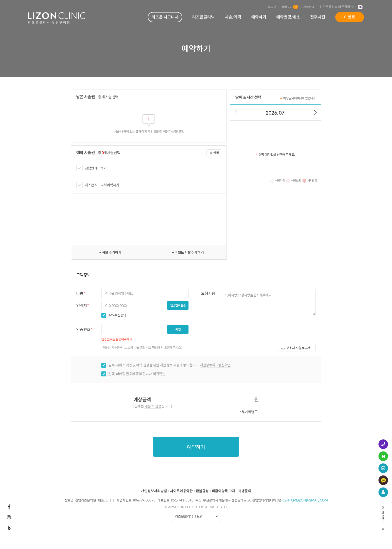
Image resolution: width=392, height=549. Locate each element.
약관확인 (159, 374)
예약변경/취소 (288, 17)
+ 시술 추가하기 (110, 252)
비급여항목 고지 (223, 491)
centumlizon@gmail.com (305, 500)
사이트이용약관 (181, 491)
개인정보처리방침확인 (215, 365)
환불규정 (202, 491)
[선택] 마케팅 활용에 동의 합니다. (136, 374)
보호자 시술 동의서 (296, 348)
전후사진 (318, 17)
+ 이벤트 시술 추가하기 (188, 252)
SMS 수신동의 (117, 315)
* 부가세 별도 (248, 412)
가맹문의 (309, 7)
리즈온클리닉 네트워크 (338, 7)
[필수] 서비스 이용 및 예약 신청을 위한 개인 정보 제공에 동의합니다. (169, 365)
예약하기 (259, 17)
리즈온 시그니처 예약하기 (102, 185)
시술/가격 (233, 17)
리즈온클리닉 (203, 17)
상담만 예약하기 (96, 168)
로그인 (272, 7)
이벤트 (350, 17)
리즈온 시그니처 (165, 17)
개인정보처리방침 (154, 491)
